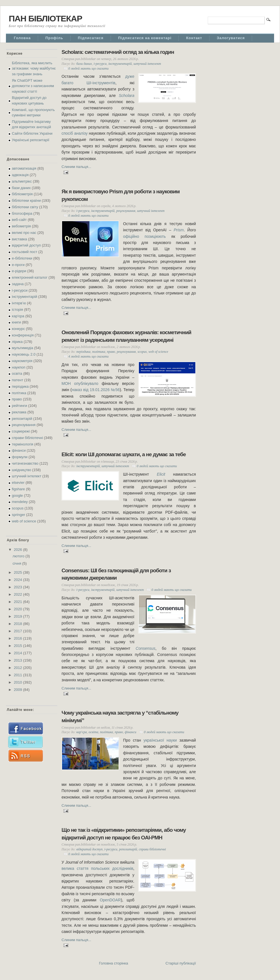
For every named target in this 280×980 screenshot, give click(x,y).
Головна (22, 38)
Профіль (54, 38)
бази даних (21, 188)
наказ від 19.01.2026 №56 (96, 390)
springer (18, 515)
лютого (19, 556)
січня (17, 563)
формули (20, 457)
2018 (18, 624)
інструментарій (25, 297)
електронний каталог (30, 277)
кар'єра (18, 316)
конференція (23, 335)
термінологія (23, 444)
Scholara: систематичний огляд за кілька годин (118, 52)
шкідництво (21, 470)
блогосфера (22, 213)
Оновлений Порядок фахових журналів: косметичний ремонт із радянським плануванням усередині (126, 336)
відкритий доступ (26, 245)
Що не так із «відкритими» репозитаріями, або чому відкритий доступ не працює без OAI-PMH (124, 834)
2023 (18, 587)
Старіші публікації (181, 963)
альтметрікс (22, 181)
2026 (18, 550)
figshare (18, 489)
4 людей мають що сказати (88, 356)
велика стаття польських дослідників (97, 868)
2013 (18, 660)
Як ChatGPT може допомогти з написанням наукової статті (33, 86)
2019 (18, 616)
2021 (18, 602)
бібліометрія (22, 194)
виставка (19, 239)
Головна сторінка (114, 963)
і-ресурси (20, 290)
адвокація (20, 175)
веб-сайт (19, 220)
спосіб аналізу (75, 133)
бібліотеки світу (25, 207)
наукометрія (22, 361)
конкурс (18, 329)
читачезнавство (25, 463)
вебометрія (21, 226)
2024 (18, 580)
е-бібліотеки (22, 258)
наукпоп (19, 367)
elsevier (18, 483)
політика (19, 393)
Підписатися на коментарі (145, 38)
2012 (18, 668)
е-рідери (19, 271)
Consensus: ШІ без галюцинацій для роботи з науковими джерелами (116, 574)
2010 (18, 682)
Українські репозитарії (31, 140)
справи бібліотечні (27, 438)
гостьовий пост (25, 252)
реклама (19, 412)
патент (17, 380)
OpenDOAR (110, 900)
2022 (18, 594)
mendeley (20, 502)
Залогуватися (231, 38)
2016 (18, 638)
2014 (18, 653)
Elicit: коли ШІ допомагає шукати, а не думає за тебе (124, 454)
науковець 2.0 (24, 354)
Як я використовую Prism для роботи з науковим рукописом (121, 195)
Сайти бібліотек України (32, 133)
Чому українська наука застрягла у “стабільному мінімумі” (120, 717)
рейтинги (19, 406)
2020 (18, 609)
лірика (17, 342)
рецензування (24, 425)
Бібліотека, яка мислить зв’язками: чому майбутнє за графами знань (34, 68)
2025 (18, 572)
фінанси (19, 450)
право (17, 399)
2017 (18, 631)
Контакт (194, 38)
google (17, 495)
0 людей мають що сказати (88, 68)
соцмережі (21, 431)
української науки (160, 740)
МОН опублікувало (80, 383)
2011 (18, 675)
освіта (17, 373)
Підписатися (91, 38)
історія (17, 310)
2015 (18, 646)
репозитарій (22, 419)
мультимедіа (22, 348)
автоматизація (24, 168)
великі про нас (24, 233)
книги (16, 322)
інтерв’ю (19, 303)
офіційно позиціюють (144, 236)
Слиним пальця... (76, 167)
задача (18, 284)
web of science (24, 521)
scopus (18, 508)
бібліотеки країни (26, 200)
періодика (20, 386)
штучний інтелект (27, 476)
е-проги (18, 265)
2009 (18, 690)
